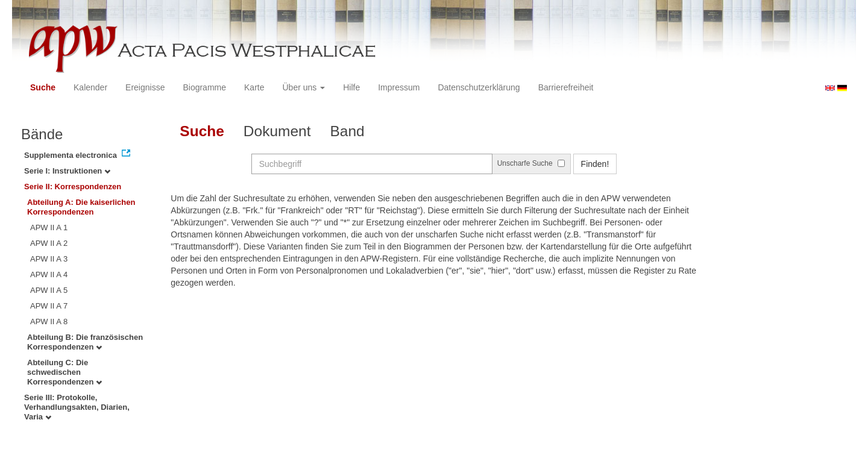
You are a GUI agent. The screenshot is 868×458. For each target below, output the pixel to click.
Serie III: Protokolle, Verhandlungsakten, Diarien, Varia (77, 407)
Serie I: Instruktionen (67, 171)
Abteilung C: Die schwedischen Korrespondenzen (64, 372)
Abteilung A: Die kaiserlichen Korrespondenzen (81, 207)
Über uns (304, 87)
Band (348, 131)
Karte (254, 87)
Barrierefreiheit (566, 87)
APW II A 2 (49, 243)
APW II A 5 (49, 290)
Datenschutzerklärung (479, 87)
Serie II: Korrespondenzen (73, 187)
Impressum (399, 87)
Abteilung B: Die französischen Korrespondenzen (85, 342)
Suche (43, 87)
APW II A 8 (49, 322)
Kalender (90, 87)
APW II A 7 (49, 306)
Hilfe (351, 87)
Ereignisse (145, 87)
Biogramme (204, 87)
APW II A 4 (49, 274)
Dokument (277, 131)
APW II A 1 (49, 227)
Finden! (595, 164)
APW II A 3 (49, 259)
